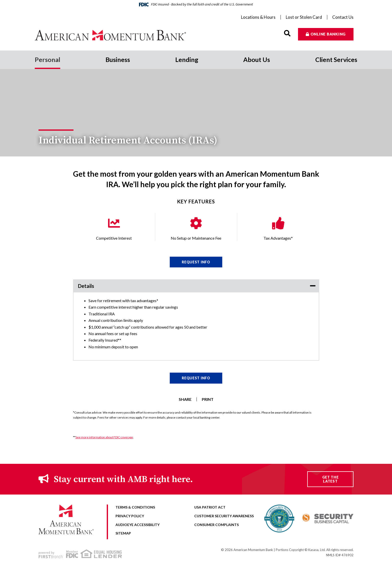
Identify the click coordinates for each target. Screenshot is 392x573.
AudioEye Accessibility (137, 525)
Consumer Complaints (216, 525)
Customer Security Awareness (224, 516)
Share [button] (185, 399)
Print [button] (208, 399)
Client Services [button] (336, 59)
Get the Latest (330, 479)
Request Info (196, 262)
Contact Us (343, 17)
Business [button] (118, 59)
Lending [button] (187, 59)
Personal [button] (47, 59)
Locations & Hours (258, 17)
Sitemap (123, 533)
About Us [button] (257, 59)
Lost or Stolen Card (304, 17)
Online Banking (328, 34)
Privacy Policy (130, 516)
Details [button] (86, 286)
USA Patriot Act (210, 507)
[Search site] (287, 33)
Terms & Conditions (135, 507)
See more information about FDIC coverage (104, 437)
